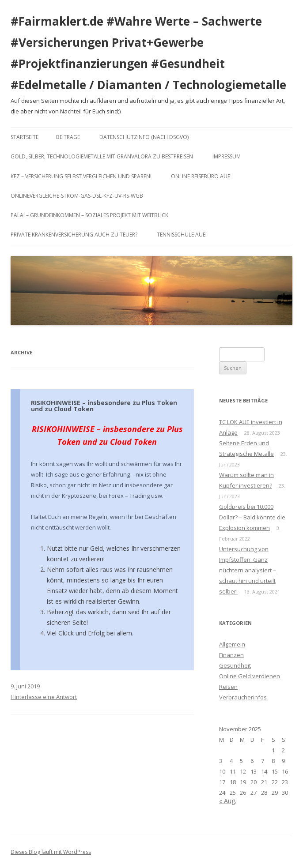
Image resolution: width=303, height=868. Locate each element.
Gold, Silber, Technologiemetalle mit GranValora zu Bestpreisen (102, 156)
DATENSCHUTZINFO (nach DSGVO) (144, 137)
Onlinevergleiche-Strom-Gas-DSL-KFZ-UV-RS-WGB (77, 196)
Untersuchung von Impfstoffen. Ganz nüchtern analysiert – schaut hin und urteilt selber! (248, 570)
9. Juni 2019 (25, 686)
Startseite (25, 137)
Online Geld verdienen (250, 676)
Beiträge (68, 137)
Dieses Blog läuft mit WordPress (51, 852)
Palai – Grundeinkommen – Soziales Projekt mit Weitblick (89, 215)
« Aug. (228, 801)
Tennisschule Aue (181, 235)
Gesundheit (235, 665)
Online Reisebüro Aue (201, 176)
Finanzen (231, 655)
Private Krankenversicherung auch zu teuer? (74, 235)
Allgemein (232, 644)
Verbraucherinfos (243, 697)
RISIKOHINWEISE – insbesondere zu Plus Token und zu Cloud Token (104, 406)
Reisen (228, 687)
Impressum (227, 156)
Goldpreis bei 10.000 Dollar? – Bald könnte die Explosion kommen (252, 517)
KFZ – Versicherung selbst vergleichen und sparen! (81, 176)
